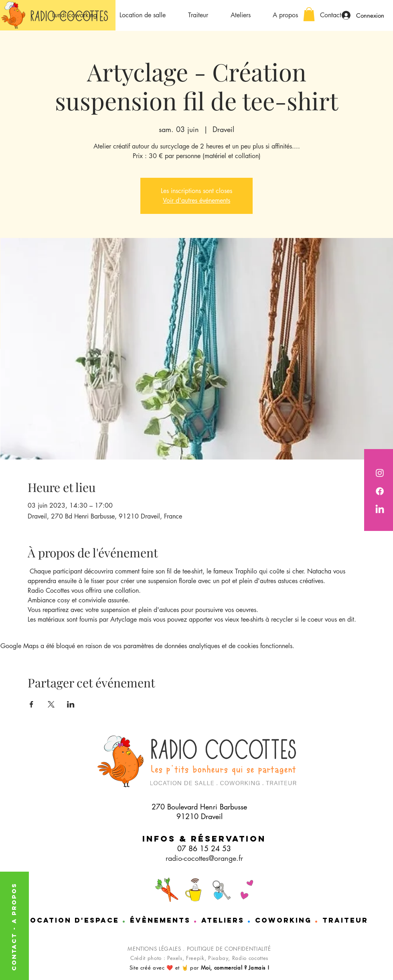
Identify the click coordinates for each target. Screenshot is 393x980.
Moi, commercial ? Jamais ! (235, 968)
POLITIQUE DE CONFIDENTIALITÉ (229, 949)
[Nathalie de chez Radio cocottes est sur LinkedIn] (380, 510)
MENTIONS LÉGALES (154, 949)
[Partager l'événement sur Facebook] (31, 704)
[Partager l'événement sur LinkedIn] (71, 704)
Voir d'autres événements (196, 200)
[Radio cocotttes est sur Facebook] (380, 491)
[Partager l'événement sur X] (51, 704)
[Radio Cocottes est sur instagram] (380, 473)
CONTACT (14, 950)
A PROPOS (14, 903)
